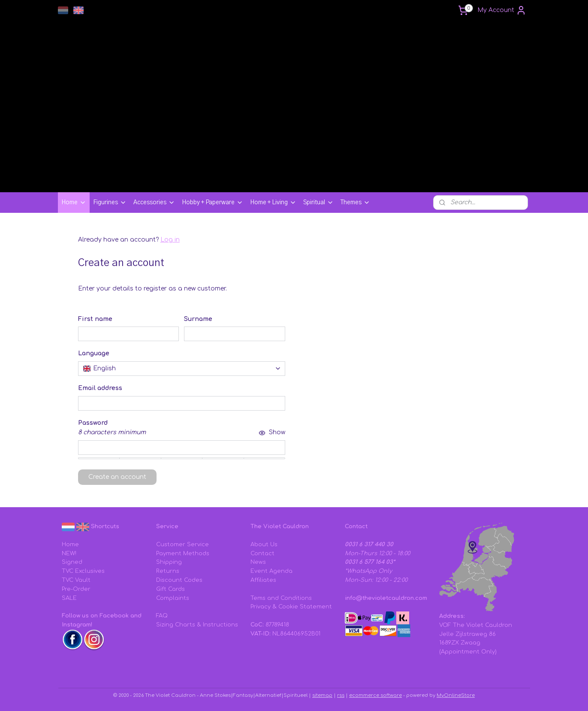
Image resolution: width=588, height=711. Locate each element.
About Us (264, 545)
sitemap (322, 695)
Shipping (169, 562)
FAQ (162, 616)
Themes (355, 203)
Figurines (110, 203)
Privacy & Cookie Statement (291, 607)
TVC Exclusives (83, 571)
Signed (72, 562)
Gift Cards (170, 589)
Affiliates (263, 580)
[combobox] (181, 369)
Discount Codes (179, 580)
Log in (170, 240)
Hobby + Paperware (213, 203)
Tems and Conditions (281, 598)
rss (341, 695)
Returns (168, 571)
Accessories (154, 203)
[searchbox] (181, 369)
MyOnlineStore (456, 695)
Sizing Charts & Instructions (197, 625)
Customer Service (182, 545)
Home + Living (273, 203)
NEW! (69, 554)
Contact (262, 554)
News (258, 562)
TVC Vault (76, 580)
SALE (69, 598)
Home (74, 203)
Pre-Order (76, 589)
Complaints (173, 598)
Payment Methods (183, 554)
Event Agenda (271, 571)
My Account (502, 10)
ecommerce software (375, 695)
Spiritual (318, 203)
